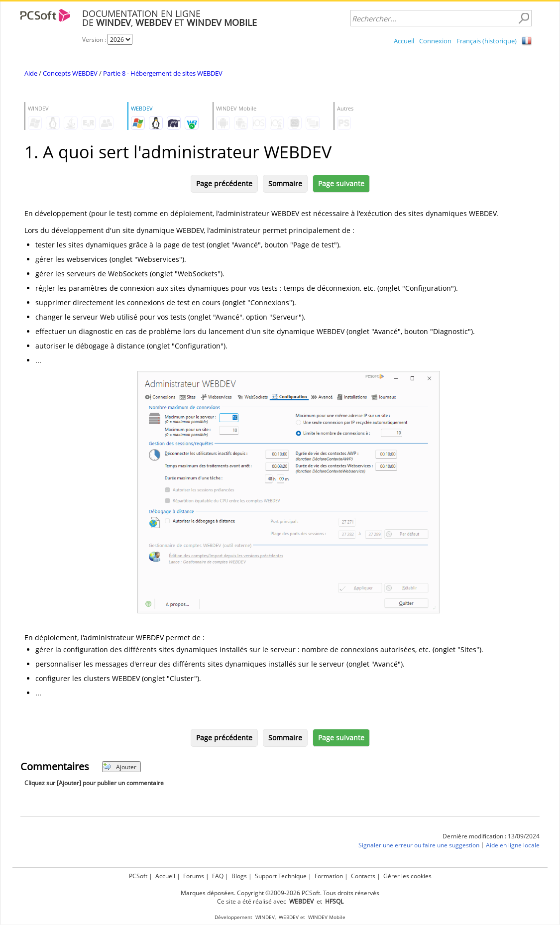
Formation (329, 876)
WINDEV (265, 917)
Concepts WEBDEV (70, 73)
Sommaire (285, 183)
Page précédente (224, 183)
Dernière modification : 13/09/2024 (491, 836)
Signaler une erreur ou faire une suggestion (419, 845)
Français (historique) (487, 41)
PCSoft (138, 876)
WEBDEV (289, 917)
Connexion (435, 41)
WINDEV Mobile (327, 917)
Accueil (404, 41)
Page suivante (341, 183)
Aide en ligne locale (513, 845)
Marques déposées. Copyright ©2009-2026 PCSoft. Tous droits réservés (280, 893)
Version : (95, 40)
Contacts (363, 876)
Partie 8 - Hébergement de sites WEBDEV (163, 73)
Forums (194, 876)
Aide (31, 73)
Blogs (239, 876)
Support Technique (281, 876)
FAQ (218, 876)
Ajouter (120, 767)
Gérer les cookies (407, 876)
